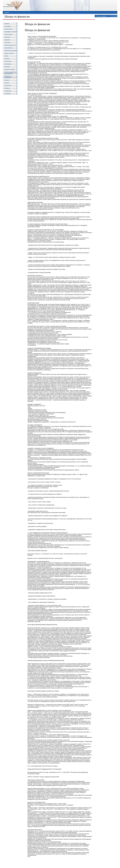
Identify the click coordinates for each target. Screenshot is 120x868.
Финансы (7, 88)
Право (6, 56)
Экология (7, 67)
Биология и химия (10, 69)
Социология (8, 85)
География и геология (11, 32)
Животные (7, 37)
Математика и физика (11, 50)
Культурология (9, 48)
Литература (8, 91)
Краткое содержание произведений (10, 73)
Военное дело (8, 29)
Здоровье (7, 40)
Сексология (8, 61)
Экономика (8, 94)
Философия (8, 64)
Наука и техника (9, 53)
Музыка (7, 83)
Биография (8, 26)
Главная (7, 13)
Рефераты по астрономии (8, 77)
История (7, 80)
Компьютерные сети (10, 45)
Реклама (7, 59)
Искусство (7, 42)
